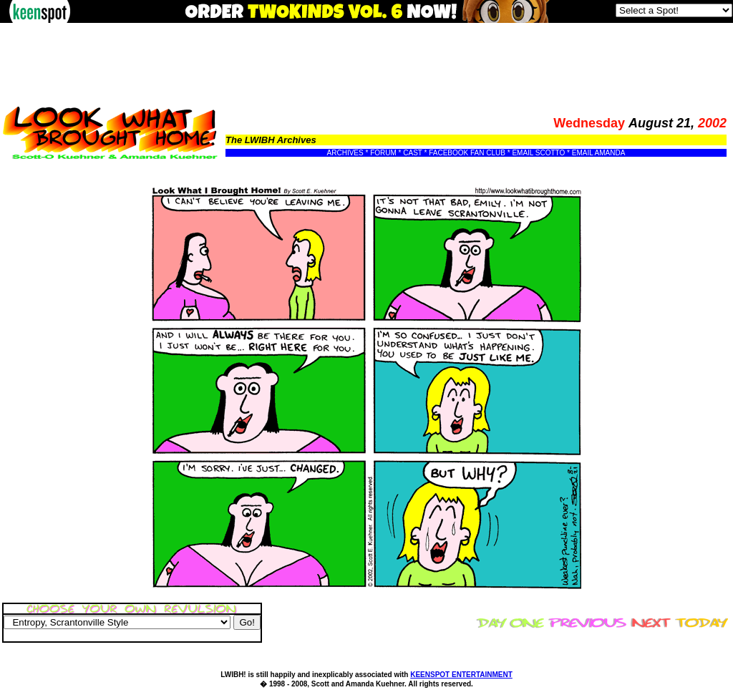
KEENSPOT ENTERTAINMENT (461, 675)
